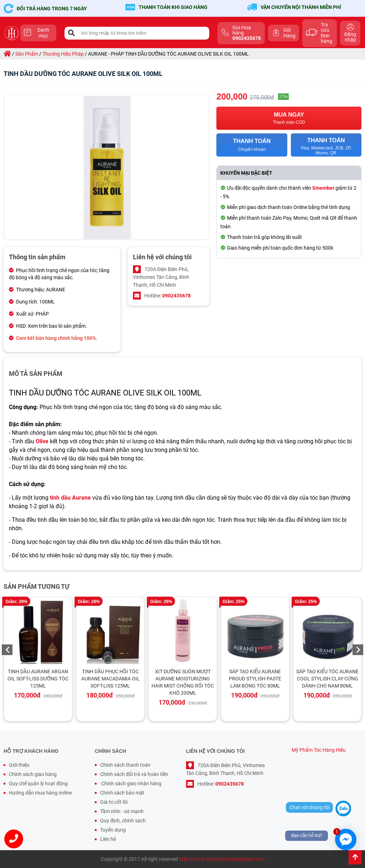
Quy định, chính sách (123, 821)
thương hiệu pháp (63, 54)
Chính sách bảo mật (122, 793)
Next (358, 650)
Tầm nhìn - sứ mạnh (122, 811)
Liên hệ (108, 839)
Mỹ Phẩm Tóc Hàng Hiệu (319, 750)
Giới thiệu (19, 765)
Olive (42, 441)
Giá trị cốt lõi (114, 802)
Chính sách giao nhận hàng (131, 783)
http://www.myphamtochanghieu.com (222, 859)
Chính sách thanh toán (125, 765)
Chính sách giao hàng (33, 774)
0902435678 (176, 296)
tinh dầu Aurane (70, 498)
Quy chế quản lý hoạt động (38, 783)
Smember (323, 188)
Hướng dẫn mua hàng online (40, 793)
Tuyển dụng (113, 830)
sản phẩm (27, 54)
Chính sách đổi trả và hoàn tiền (134, 774)
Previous (7, 650)
